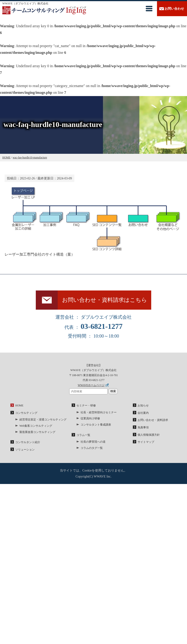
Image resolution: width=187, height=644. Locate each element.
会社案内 (143, 413)
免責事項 (143, 427)
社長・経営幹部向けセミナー (99, 412)
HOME (19, 405)
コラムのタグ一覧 (92, 448)
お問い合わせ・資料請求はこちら (105, 300)
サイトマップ (146, 442)
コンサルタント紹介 (28, 442)
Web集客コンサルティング (36, 426)
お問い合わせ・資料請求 (153, 420)
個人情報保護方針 (149, 435)
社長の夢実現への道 (93, 442)
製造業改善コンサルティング (37, 432)
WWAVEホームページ (91, 385)
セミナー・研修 (86, 405)
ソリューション (25, 450)
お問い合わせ (174, 9)
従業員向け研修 (90, 418)
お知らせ (143, 405)
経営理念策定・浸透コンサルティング (43, 420)
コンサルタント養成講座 (96, 425)
